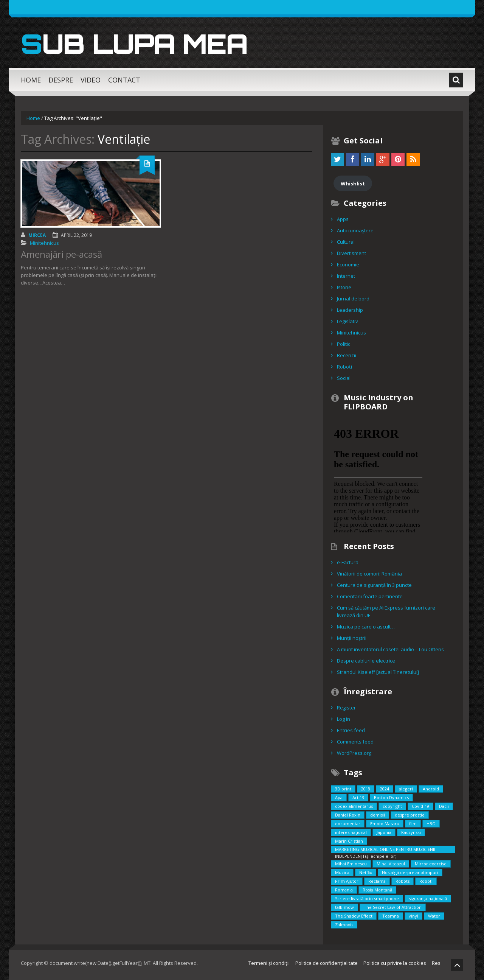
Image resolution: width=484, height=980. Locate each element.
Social (344, 378)
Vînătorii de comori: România (369, 574)
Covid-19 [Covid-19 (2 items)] (420, 806)
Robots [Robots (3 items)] (403, 881)
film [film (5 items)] (413, 824)
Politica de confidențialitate (327, 963)
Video (91, 80)
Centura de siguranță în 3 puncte (374, 585)
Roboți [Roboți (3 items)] (426, 881)
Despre (61, 80)
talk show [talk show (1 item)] (344, 907)
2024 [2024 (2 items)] (385, 789)
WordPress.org (354, 753)
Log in (344, 719)
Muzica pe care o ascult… (366, 627)
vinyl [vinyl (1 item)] (413, 916)
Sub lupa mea (138, 43)
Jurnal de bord (353, 299)
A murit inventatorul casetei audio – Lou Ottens (390, 649)
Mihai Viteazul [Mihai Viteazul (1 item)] (391, 864)
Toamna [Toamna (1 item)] (391, 916)
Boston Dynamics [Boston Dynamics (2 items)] (391, 797)
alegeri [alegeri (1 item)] (406, 789)
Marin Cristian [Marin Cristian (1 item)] (349, 841)
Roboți (344, 367)
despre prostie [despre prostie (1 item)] (410, 815)
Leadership (350, 310)
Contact (124, 80)
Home (31, 80)
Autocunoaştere (355, 230)
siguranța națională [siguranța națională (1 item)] (428, 898)
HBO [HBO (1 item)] (431, 824)
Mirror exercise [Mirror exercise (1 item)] (431, 864)
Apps (343, 219)
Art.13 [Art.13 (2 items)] (358, 797)
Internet (346, 276)
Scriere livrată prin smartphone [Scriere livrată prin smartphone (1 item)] (367, 898)
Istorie (344, 287)
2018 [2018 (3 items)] (366, 789)
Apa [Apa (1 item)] (339, 797)
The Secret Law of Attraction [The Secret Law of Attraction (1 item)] (393, 907)
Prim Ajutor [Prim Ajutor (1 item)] (347, 881)
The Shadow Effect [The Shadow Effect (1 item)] (354, 916)
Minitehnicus (44, 243)
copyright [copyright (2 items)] (392, 806)
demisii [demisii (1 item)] (378, 815)
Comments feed (355, 742)
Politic (344, 344)
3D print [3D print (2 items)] (343, 789)
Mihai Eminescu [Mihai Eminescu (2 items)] (351, 864)
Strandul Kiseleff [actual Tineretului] (378, 672)
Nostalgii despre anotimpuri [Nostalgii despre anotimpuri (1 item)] (410, 872)
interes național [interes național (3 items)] (351, 832)
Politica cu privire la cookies (395, 963)
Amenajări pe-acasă (61, 254)
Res (436, 963)
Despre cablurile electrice (366, 661)
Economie (348, 264)
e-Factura (348, 562)
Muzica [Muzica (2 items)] (342, 872)
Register (346, 708)
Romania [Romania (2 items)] (344, 890)
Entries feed (351, 730)
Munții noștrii (352, 638)
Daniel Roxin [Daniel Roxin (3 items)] (348, 815)
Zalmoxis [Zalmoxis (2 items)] (344, 925)
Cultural (346, 242)
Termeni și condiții (269, 963)
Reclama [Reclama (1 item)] (377, 881)
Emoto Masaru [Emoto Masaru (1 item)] (385, 824)
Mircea (37, 235)
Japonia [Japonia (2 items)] (384, 832)
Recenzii (347, 355)
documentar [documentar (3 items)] (348, 824)
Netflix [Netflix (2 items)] (366, 872)
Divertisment (351, 253)
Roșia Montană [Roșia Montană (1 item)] (377, 890)
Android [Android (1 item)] (431, 789)
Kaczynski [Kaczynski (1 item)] (411, 832)
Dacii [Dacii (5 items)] (444, 806)
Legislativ (347, 321)
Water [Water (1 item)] (434, 916)
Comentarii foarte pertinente (370, 596)
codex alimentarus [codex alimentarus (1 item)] (354, 806)
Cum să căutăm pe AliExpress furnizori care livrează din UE (386, 611)
